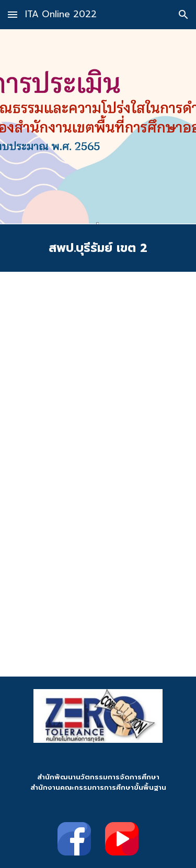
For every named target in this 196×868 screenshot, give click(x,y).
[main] (98, 248)
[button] (13, 14)
